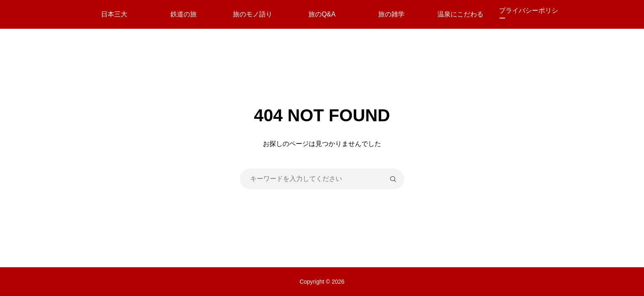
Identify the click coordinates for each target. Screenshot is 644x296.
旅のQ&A (322, 14)
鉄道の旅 (184, 14)
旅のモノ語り (253, 14)
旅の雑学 (391, 14)
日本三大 (114, 14)
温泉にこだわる (460, 14)
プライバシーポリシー (529, 14)
